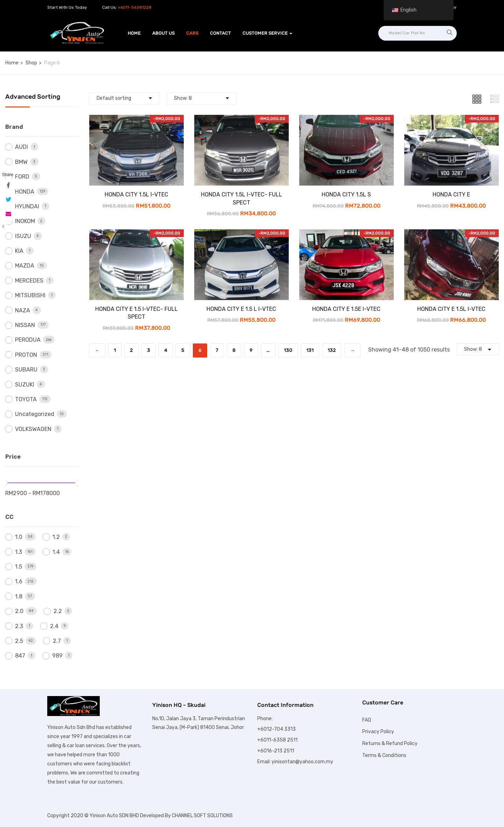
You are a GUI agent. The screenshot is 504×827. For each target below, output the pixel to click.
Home (134, 33)
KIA (19, 251)
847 (20, 656)
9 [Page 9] (251, 350)
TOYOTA (26, 399)
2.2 (58, 611)
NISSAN (25, 325)
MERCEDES (29, 281)
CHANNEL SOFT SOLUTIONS (202, 816)
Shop (31, 63)
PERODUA (28, 340)
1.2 (56, 537)
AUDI (22, 147)
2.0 (19, 611)
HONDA (25, 192)
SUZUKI (25, 385)
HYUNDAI (27, 206)
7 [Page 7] (217, 350)
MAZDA (25, 266)
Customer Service (267, 33)
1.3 (19, 552)
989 (57, 656)
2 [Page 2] (131, 350)
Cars (192, 33)
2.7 (57, 641)
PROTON (26, 355)
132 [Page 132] (332, 350)
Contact (220, 33)
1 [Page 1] (115, 350)
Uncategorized (35, 414)
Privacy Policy (378, 732)
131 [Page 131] (310, 350)
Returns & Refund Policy (390, 743)
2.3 (19, 626)
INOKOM (25, 221)
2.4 (54, 626)
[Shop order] (124, 98)
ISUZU (23, 236)
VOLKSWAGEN (33, 429)
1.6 (19, 581)
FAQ (367, 720)
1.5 (19, 567)
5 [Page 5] (183, 350)
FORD (22, 177)
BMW (21, 162)
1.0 (19, 537)
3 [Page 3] (149, 350)
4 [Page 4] (166, 350)
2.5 (19, 641)
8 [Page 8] (234, 350)
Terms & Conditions (384, 755)
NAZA (23, 310)
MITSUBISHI (30, 295)
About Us (163, 33)
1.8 (19, 596)
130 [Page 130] (288, 350)
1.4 (56, 552)
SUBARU (26, 370)
